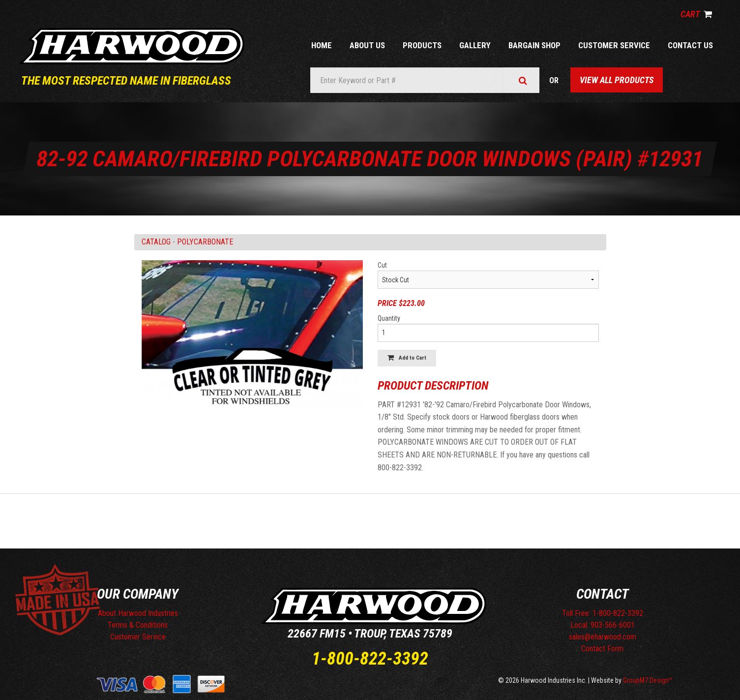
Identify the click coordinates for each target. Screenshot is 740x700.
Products (422, 45)
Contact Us (690, 45)
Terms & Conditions (138, 625)
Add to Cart (407, 358)
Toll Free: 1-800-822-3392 (603, 613)
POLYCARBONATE (205, 242)
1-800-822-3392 (370, 659)
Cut (382, 265)
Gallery (475, 45)
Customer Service (614, 45)
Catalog (156, 242)
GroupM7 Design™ (648, 680)
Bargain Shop (534, 45)
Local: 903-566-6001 (603, 625)
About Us (367, 45)
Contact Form (602, 649)
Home (322, 45)
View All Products (617, 80)
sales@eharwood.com (603, 637)
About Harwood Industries (138, 613)
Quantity (389, 318)
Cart (696, 14)
